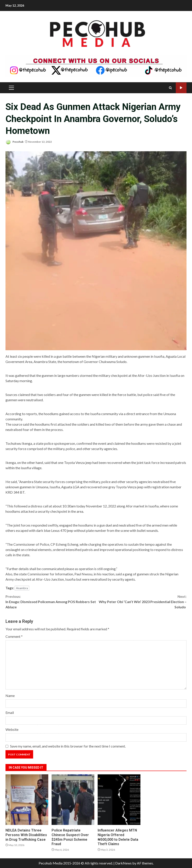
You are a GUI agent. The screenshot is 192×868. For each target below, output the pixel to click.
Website (12, 729)
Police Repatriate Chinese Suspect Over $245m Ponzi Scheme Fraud (73, 800)
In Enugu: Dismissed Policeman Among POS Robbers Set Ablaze (51, 601)
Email (10, 712)
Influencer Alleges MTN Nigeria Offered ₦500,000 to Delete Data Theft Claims (119, 800)
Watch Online (181, 88)
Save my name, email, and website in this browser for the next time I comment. (68, 746)
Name (10, 696)
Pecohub (14, 142)
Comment (14, 636)
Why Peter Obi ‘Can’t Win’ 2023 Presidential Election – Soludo (141, 601)
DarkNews (123, 863)
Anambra (22, 588)
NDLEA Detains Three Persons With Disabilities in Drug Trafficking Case (27, 800)
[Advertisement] (96, 65)
